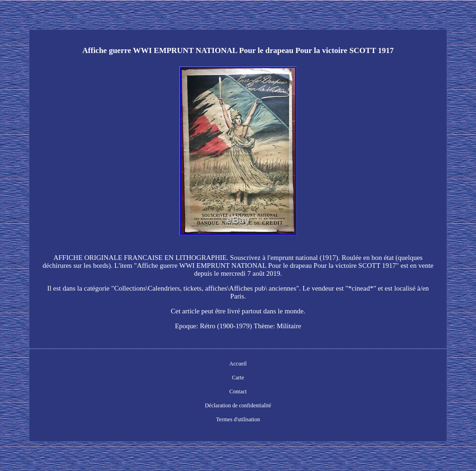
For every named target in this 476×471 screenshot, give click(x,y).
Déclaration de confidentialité (238, 405)
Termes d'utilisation (238, 419)
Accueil (238, 364)
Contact (238, 391)
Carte (238, 378)
